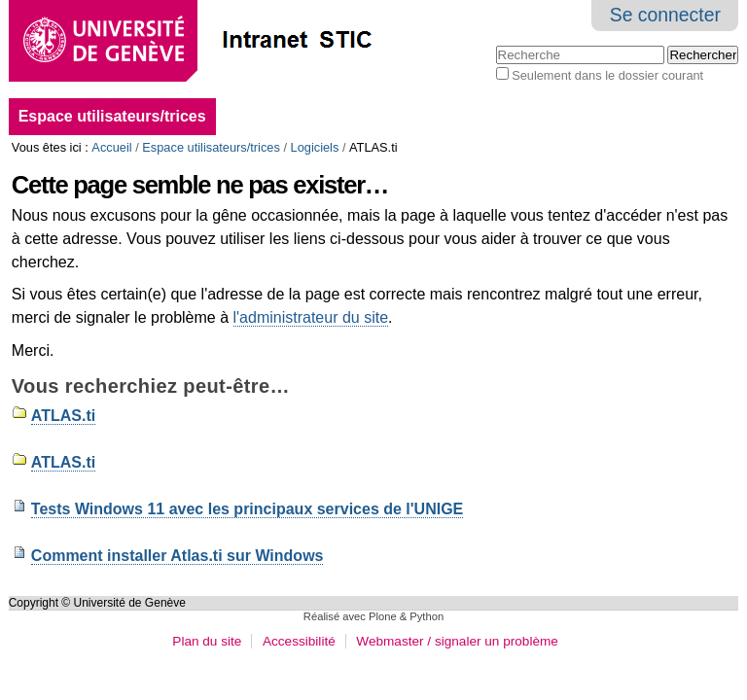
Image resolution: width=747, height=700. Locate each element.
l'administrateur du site (311, 317)
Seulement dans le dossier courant (607, 75)
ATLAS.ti (63, 416)
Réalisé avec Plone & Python (373, 616)
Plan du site (207, 641)
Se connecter (665, 15)
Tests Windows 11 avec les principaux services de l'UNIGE (247, 509)
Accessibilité (299, 641)
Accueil (111, 147)
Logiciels (315, 147)
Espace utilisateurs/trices (112, 116)
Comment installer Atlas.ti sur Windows (178, 556)
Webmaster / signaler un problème (457, 641)
